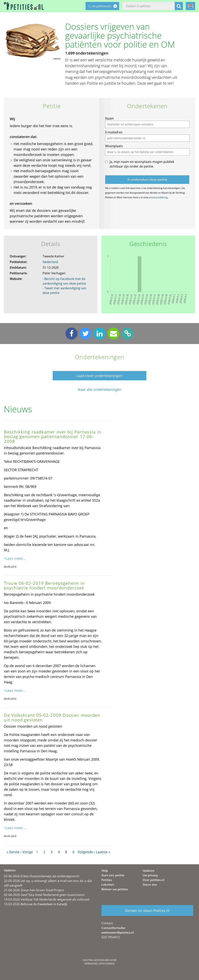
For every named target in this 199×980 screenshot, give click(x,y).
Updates (148, 871)
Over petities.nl (153, 880)
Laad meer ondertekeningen (99, 376)
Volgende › (86, 852)
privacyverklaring (158, 197)
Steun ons (150, 884)
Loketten (108, 884)
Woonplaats (114, 146)
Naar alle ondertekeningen (99, 390)
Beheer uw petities (115, 889)
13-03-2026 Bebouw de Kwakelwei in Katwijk (36, 904)
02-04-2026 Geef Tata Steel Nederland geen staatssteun (44, 895)
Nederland (50, 262)
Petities (107, 880)
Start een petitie (113, 875)
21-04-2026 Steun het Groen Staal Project (34, 890)
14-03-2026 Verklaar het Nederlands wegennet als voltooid (47, 899)
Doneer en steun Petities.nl (147, 910)
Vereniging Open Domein (99, 964)
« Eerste (13, 852)
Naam (110, 118)
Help (105, 871)
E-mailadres (114, 132)
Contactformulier (113, 928)
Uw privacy (150, 875)
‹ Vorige (27, 852)
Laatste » (103, 852)
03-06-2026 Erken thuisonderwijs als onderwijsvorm (42, 876)
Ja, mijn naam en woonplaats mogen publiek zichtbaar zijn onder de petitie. (142, 164)
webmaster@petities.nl (118, 932)
